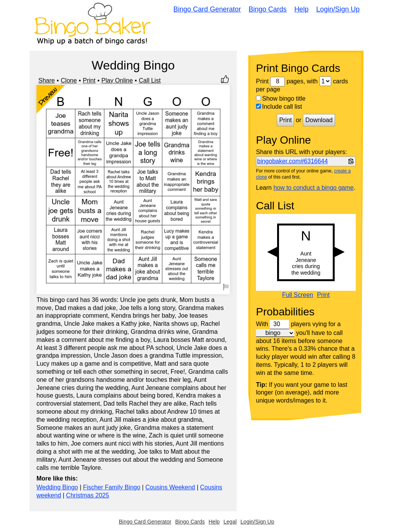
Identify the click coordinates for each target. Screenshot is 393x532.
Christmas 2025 (88, 495)
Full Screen (298, 295)
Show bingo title (281, 99)
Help (301, 9)
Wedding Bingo (57, 487)
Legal (230, 522)
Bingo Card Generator (207, 9)
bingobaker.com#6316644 (292, 161)
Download (319, 120)
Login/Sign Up (338, 9)
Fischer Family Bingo (111, 487)
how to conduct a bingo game (313, 188)
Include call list (279, 107)
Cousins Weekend (170, 487)
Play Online (117, 80)
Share (47, 80)
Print (89, 80)
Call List (150, 80)
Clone (69, 80)
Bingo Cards (268, 9)
